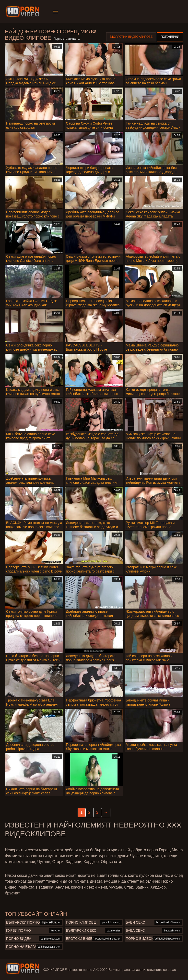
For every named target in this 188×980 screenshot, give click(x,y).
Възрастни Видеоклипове (131, 37)
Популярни (170, 37)
